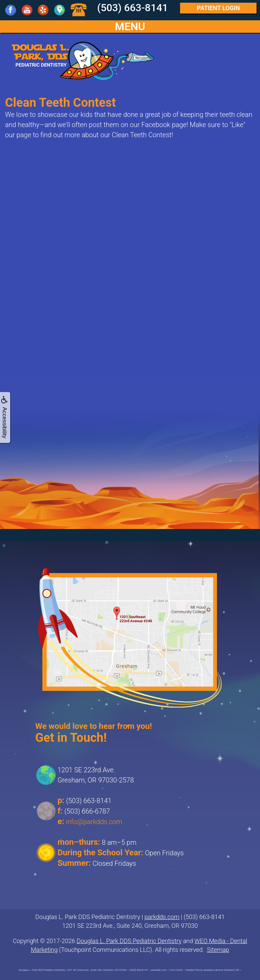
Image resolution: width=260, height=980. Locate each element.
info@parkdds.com (94, 822)
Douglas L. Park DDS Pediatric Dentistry (129, 941)
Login (219, 8)
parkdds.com (162, 917)
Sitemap (218, 950)
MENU (130, 27)
